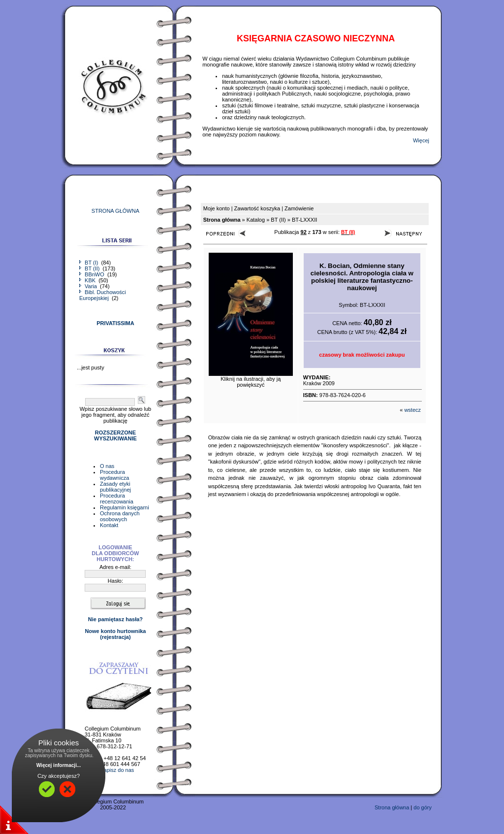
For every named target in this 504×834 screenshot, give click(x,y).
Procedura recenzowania (117, 499)
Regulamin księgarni (125, 507)
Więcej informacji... (59, 765)
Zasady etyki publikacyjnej (115, 487)
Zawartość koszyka (257, 208)
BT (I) (89, 263)
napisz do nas (117, 770)
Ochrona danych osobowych (120, 516)
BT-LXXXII (304, 220)
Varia (89, 286)
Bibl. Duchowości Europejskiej (103, 295)
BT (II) (90, 268)
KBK (88, 280)
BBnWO (93, 274)
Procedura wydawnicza (114, 475)
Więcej (421, 140)
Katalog (256, 220)
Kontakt (109, 525)
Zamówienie (299, 208)
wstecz (412, 410)
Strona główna (392, 807)
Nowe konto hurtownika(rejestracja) (115, 634)
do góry (423, 807)
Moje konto (217, 208)
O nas (107, 466)
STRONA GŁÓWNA (115, 211)
